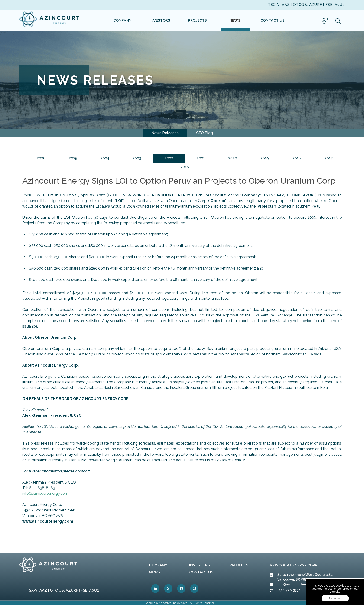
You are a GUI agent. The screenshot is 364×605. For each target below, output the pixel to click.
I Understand (335, 598)
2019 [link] (265, 158)
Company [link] (158, 565)
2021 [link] (201, 158)
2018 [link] (297, 158)
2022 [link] (169, 158)
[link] (50, 20)
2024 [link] (105, 158)
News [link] (154, 572)
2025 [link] (73, 158)
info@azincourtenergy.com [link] (45, 493)
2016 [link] (185, 167)
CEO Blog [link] (205, 133)
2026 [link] (41, 158)
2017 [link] (329, 158)
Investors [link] (200, 565)
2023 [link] (137, 158)
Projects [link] (239, 565)
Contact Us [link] (201, 572)
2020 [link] (233, 158)
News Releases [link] (165, 133)
